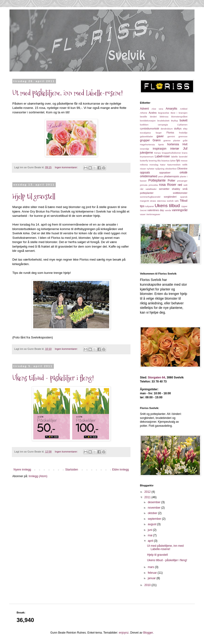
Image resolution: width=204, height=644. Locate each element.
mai (151, 535)
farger (159, 133)
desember (155, 502)
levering (153, 161)
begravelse (164, 113)
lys (178, 160)
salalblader (151, 189)
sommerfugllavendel (150, 197)
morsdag (154, 165)
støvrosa (161, 201)
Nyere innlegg (22, 470)
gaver (160, 136)
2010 (148, 585)
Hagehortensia (147, 144)
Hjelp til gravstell (34, 196)
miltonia (144, 165)
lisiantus (165, 161)
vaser (143, 214)
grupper (145, 140)
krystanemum (147, 157)
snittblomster (180, 193)
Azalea (153, 113)
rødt (185, 185)
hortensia (173, 144)
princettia (153, 185)
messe (184, 161)
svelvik (170, 201)
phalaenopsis (172, 176)
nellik (185, 165)
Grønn (157, 140)
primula (144, 185)
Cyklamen (182, 125)
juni (150, 530)
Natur (163, 165)
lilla (159, 161)
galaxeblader (146, 136)
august (152, 524)
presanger (182, 181)
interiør (175, 149)
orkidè (183, 173)
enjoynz (124, 633)
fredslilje (183, 133)
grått (185, 140)
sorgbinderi (170, 197)
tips (142, 206)
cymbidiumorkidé (150, 129)
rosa (162, 185)
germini (171, 136)
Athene (144, 113)
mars (151, 567)
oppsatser (165, 173)
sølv (177, 201)
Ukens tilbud (167, 206)
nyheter (151, 169)
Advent (144, 109)
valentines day (156, 210)
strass (153, 201)
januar (152, 578)
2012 (148, 492)
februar (153, 573)
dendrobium (167, 129)
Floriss (170, 133)
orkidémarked (149, 176)
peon (161, 176)
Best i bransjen (179, 113)
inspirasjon (160, 149)
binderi (153, 117)
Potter (172, 181)
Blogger (148, 633)
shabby (176, 189)
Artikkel (184, 109)
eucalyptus (145, 133)
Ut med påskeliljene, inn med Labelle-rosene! (68, 93)
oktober (153, 513)
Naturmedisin (174, 165)
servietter (164, 189)
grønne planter (172, 140)
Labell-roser (162, 156)
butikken (144, 125)
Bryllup (174, 121)
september (155, 519)
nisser (143, 169)
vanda (168, 210)
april (151, 541)
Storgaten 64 (156, 378)
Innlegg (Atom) (38, 476)
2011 (148, 497)
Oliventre (182, 169)
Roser (172, 185)
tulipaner (150, 206)
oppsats (145, 173)
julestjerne (146, 153)
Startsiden (72, 470)
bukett (183, 120)
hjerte (161, 144)
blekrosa (164, 117)
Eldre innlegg (121, 470)
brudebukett (163, 121)
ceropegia (163, 125)
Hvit (185, 144)
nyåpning (160, 169)
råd (142, 189)
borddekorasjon (148, 121)
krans (185, 153)
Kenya (157, 153)
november (155, 508)
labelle (175, 157)
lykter (173, 161)
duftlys (178, 129)
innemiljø (144, 149)
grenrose (183, 136)
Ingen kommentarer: (67, 167)
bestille (144, 117)
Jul (185, 148)
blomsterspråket (179, 117)
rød (180, 185)
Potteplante (157, 180)
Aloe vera (157, 109)
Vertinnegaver (153, 214)
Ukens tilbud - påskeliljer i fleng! (53, 378)
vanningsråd (180, 210)
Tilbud (184, 201)
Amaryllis (171, 109)
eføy (185, 129)
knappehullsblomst (171, 153)
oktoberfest (171, 169)
